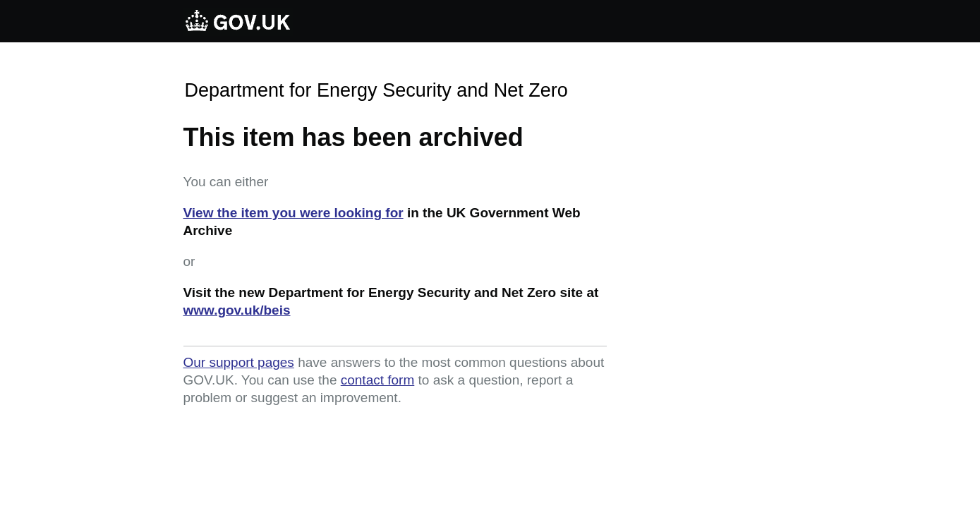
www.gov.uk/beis (237, 310)
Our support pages (239, 362)
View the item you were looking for (294, 213)
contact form (378, 380)
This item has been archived (353, 137)
